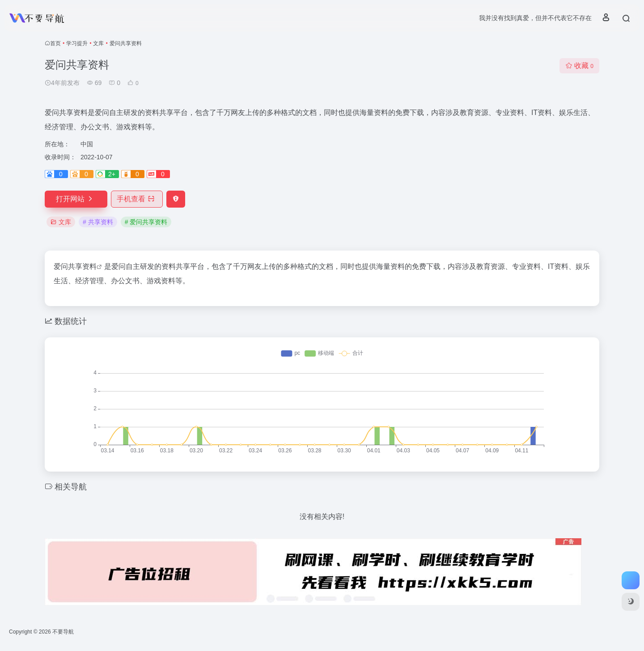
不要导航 (63, 632)
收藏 (579, 66)
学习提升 (77, 43)
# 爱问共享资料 (146, 222)
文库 (98, 43)
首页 (55, 43)
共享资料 (82, 266)
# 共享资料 (98, 222)
